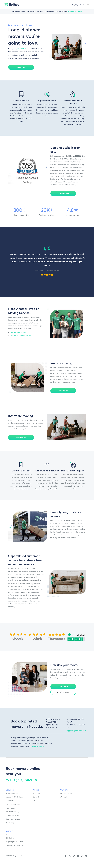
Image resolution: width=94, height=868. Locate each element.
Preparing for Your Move (15, 842)
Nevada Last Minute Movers (21, 335)
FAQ (35, 800)
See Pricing (21, 67)
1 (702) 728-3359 (63, 692)
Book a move (63, 687)
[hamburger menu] (88, 5)
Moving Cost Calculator (14, 797)
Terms (23, 856)
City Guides (10, 838)
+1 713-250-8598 (63, 193)
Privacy (29, 856)
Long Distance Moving (14, 804)
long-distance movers (22, 48)
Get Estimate (63, 391)
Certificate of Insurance (14, 845)
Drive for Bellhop (66, 793)
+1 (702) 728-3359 (78, 5)
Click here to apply (75, 11)
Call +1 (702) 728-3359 (21, 780)
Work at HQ (64, 797)
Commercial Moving (13, 819)
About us (36, 793)
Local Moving (11, 800)
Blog (7, 834)
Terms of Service (38, 746)
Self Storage (10, 823)
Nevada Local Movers (18, 332)
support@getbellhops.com (76, 730)
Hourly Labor (11, 808)
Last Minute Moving (13, 815)
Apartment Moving (13, 812)
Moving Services (12, 793)
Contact (36, 797)
